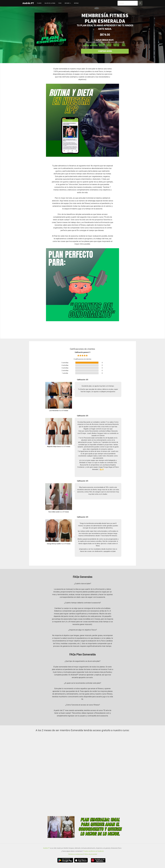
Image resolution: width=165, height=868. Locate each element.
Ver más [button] (68, 3)
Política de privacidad (90, 854)
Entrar (76, 3)
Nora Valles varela (54, 512)
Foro (60, 3)
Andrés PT (28, 3)
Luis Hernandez (54, 411)
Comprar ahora (105, 51)
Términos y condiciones (75, 854)
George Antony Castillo (54, 544)
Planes (39, 3)
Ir (140, 3)
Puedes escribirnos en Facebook (94, 851)
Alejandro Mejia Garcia (54, 447)
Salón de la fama (50, 3)
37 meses (65, 411)
